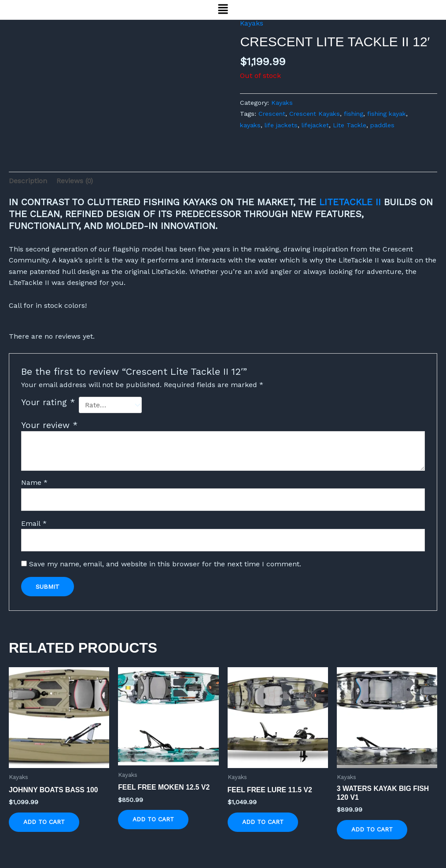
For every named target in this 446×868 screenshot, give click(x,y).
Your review (49, 425)
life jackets (282, 125)
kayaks (251, 125)
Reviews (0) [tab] (75, 181)
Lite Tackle (352, 125)
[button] (223, 10)
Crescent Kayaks (316, 114)
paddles (385, 125)
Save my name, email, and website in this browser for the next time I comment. (165, 564)
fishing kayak (391, 114)
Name (34, 482)
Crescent (272, 114)
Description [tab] (28, 181)
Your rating (48, 403)
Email (34, 523)
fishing (356, 114)
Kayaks (252, 23)
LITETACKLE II (350, 203)
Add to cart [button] (44, 823)
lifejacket (317, 125)
